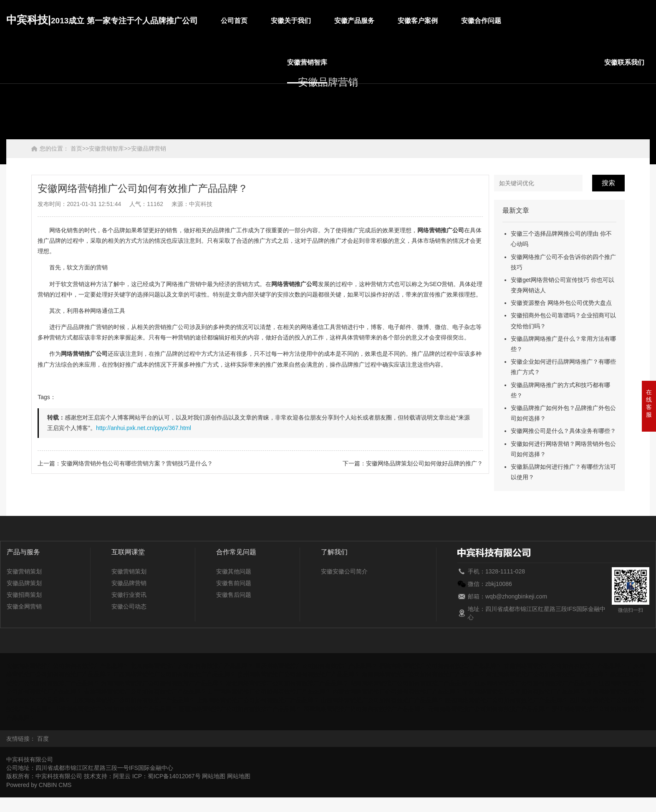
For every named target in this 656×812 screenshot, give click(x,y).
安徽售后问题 (234, 595)
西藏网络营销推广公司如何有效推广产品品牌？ (365, 707)
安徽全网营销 (24, 606)
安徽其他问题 (234, 571)
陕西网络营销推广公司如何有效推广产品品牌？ (507, 699)
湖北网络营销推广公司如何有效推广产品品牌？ (287, 682)
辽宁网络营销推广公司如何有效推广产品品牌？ (270, 691)
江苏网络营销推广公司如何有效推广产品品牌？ (536, 682)
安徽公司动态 (129, 606)
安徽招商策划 (24, 595)
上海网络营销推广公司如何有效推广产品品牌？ (258, 699)
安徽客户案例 (418, 21)
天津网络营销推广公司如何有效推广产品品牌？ (116, 707)
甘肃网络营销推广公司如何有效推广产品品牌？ (565, 666)
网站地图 (214, 774)
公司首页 (234, 21)
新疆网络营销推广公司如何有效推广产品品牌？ (240, 707)
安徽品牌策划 (24, 583)
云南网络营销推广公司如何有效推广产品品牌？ (489, 707)
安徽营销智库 (307, 62)
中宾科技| (102, 20)
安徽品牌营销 (149, 148)
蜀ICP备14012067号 (174, 774)
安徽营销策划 (24, 571)
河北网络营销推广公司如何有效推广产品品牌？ (548, 674)
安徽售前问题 (234, 583)
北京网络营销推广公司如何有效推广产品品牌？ (192, 666)
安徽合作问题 (481, 21)
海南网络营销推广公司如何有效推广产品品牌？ (423, 674)
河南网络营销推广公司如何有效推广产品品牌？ (163, 682)
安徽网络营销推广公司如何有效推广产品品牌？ (68, 666)
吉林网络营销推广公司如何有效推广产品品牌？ (145, 691)
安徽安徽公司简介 (344, 571)
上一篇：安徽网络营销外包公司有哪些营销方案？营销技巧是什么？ (125, 463)
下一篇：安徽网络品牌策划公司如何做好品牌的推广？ (413, 463)
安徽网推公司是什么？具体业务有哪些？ (563, 431)
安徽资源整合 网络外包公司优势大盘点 (561, 303)
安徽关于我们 (291, 21)
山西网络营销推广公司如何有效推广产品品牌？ (382, 699)
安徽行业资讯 (129, 595)
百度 (43, 737)
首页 (76, 148)
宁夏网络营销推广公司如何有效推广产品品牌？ (524, 691)
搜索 (608, 183)
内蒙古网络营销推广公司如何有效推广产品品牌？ (397, 691)
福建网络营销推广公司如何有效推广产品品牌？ (441, 666)
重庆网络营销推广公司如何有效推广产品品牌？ (316, 666)
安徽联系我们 (624, 62)
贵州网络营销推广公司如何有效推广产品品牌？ (299, 674)
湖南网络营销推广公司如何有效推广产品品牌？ (411, 682)
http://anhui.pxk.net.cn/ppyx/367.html (144, 428)
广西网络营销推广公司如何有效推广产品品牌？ (174, 674)
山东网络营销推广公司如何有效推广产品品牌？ (134, 699)
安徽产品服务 (354, 21)
